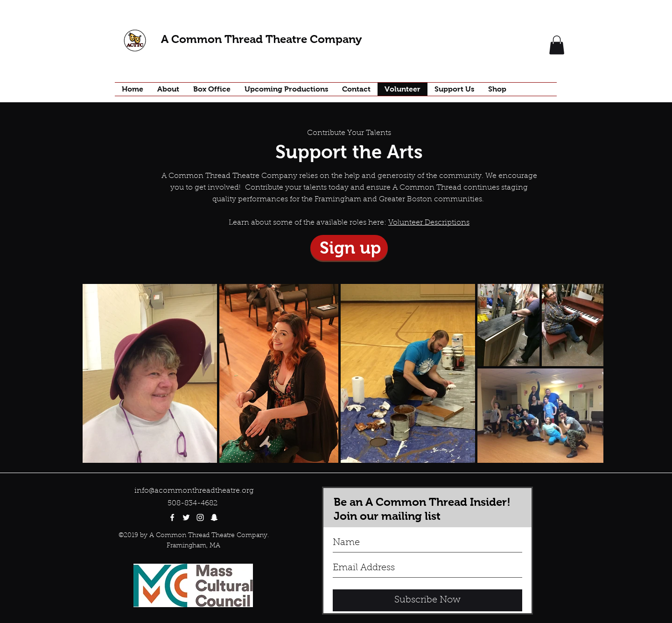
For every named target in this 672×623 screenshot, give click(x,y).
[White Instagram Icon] (200, 517)
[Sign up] (349, 248)
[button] (557, 45)
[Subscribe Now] (427, 600)
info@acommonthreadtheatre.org (194, 491)
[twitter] (186, 517)
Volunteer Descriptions (429, 223)
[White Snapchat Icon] (214, 517)
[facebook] (172, 517)
